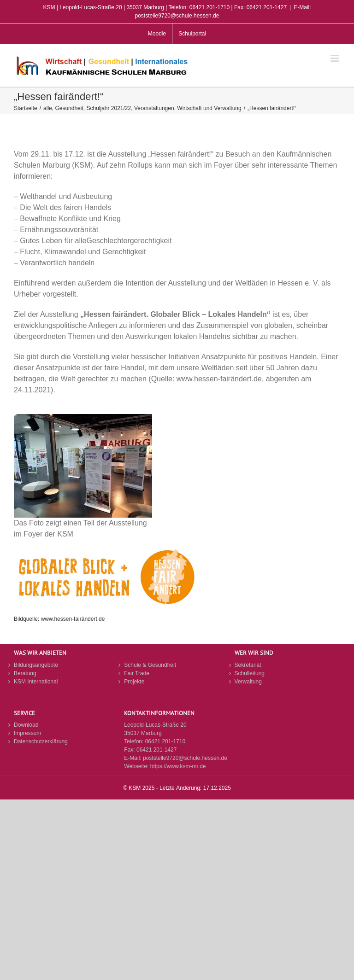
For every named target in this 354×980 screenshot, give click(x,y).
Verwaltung (248, 682)
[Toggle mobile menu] (335, 58)
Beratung (25, 673)
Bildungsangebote (36, 665)
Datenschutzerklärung (41, 741)
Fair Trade (137, 673)
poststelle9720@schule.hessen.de (185, 758)
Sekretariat (248, 665)
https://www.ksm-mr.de (178, 766)
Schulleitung (250, 673)
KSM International (36, 682)
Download (26, 725)
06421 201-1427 (156, 750)
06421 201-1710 (165, 741)
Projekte (134, 682)
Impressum (27, 733)
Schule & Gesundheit (150, 665)
